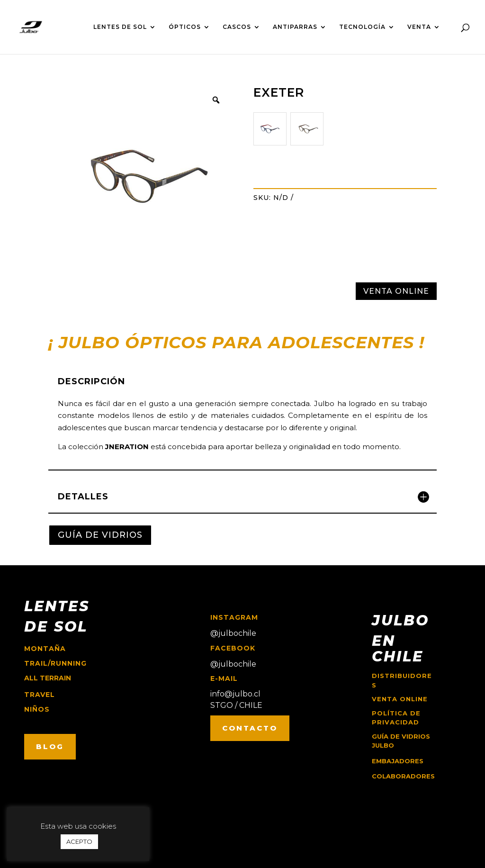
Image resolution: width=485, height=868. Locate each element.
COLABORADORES (403, 776)
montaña (45, 649)
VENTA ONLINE (396, 291)
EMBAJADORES (398, 761)
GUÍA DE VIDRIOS (100, 535)
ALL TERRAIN (48, 678)
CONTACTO (250, 728)
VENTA (419, 27)
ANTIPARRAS (295, 27)
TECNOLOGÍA (362, 27)
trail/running (55, 663)
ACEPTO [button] (79, 841)
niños (37, 709)
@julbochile (233, 633)
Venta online (400, 699)
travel (40, 695)
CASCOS (237, 27)
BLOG (50, 746)
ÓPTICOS (185, 27)
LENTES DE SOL (120, 27)
